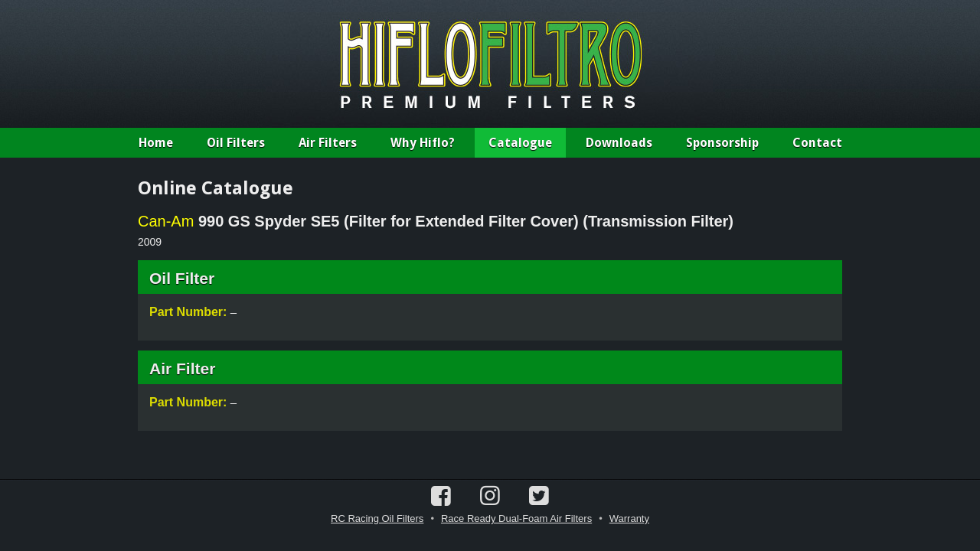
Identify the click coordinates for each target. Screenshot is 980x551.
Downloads (619, 143)
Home (156, 143)
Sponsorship (722, 143)
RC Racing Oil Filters (377, 518)
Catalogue (520, 143)
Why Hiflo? (423, 143)
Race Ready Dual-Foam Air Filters (516, 518)
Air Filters (328, 143)
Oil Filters (236, 143)
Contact (817, 143)
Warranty (629, 518)
